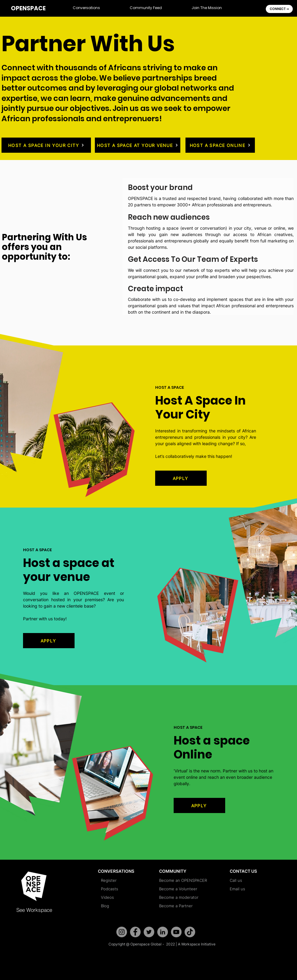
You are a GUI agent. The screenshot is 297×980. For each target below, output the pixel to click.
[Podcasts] (125, 889)
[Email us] (254, 889)
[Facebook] (135, 932)
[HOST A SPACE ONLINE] (220, 145)
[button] (86, 8)
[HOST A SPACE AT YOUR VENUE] (138, 145)
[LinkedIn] (163, 932)
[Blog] (125, 906)
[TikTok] (190, 932)
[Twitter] (149, 932)
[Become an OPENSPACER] (183, 880)
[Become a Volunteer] (183, 889)
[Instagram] (122, 932)
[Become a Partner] (183, 906)
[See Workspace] (40, 910)
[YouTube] (176, 932)
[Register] (125, 880)
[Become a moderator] (183, 897)
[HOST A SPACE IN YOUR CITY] (46, 145)
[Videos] (125, 897)
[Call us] (254, 880)
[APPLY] (181, 478)
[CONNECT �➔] (279, 9)
